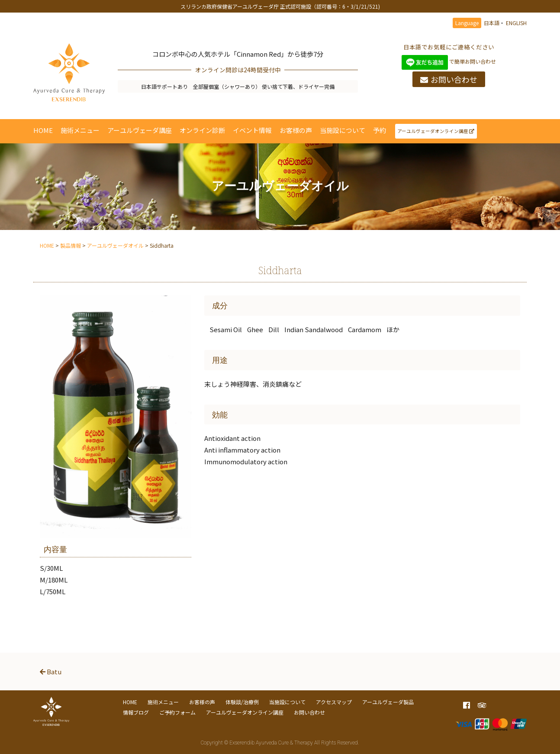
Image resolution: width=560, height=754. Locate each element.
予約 (380, 130)
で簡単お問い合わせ (449, 61)
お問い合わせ (449, 79)
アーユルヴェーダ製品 (388, 702)
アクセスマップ (334, 702)
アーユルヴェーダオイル (115, 245)
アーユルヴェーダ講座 (140, 130)
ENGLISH (516, 23)
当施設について (343, 130)
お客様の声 (296, 130)
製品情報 (71, 245)
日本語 (492, 23)
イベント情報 (252, 130)
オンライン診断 (202, 130)
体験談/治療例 (242, 702)
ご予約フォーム (177, 712)
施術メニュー (80, 130)
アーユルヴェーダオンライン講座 (436, 131)
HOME (43, 130)
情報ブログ (136, 712)
